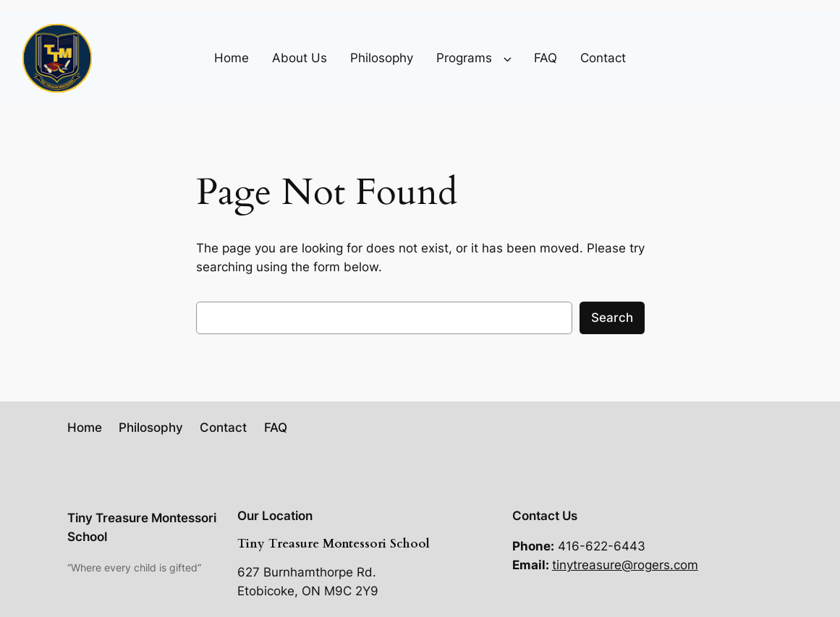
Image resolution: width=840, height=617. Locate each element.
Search (612, 318)
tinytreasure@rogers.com (625, 565)
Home (232, 58)
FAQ (546, 58)
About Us (300, 58)
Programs (464, 58)
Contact (603, 58)
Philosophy (382, 58)
